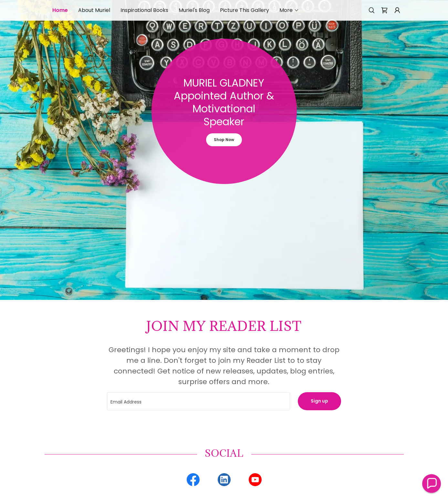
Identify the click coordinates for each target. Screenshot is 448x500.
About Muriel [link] (94, 10)
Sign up (319, 401)
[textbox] (198, 401)
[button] (289, 10)
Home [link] (60, 10)
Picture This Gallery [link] (245, 10)
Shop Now (224, 140)
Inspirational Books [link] (144, 10)
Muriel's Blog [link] (194, 10)
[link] (384, 10)
